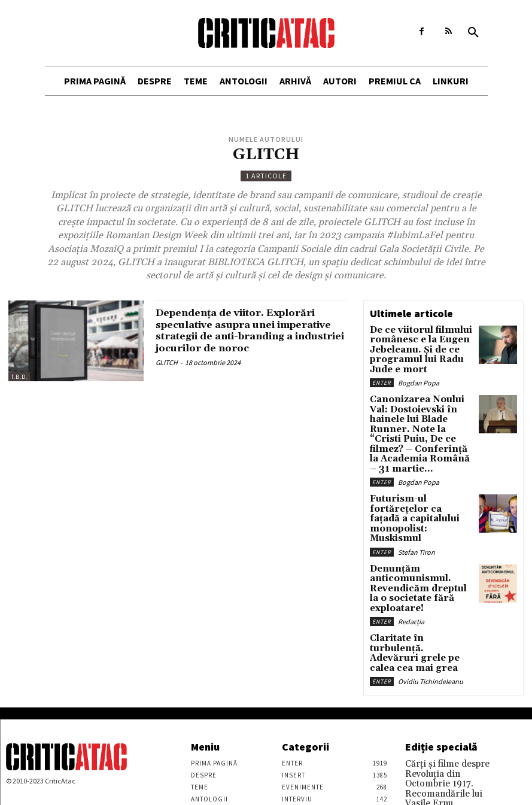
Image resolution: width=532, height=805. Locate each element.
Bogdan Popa (419, 374)
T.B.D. (19, 377)
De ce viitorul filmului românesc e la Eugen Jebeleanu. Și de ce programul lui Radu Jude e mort (420, 347)
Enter (382, 374)
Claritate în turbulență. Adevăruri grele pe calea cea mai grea (415, 569)
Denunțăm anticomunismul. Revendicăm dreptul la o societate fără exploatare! (419, 520)
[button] (473, 33)
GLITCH (167, 374)
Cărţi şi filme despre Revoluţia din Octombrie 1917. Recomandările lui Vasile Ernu (447, 686)
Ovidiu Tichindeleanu (431, 589)
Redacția (411, 544)
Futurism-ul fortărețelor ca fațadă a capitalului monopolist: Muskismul (421, 468)
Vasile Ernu (422, 709)
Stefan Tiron (417, 488)
